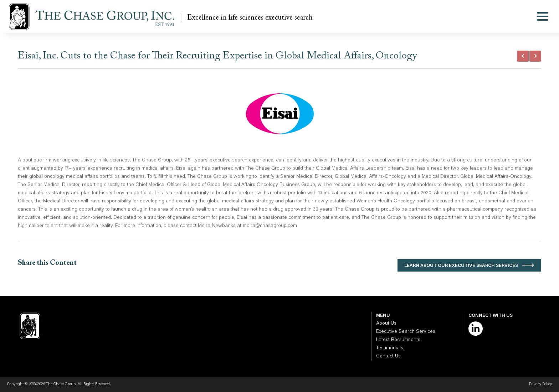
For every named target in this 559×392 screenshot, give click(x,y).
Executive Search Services (406, 332)
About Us (386, 324)
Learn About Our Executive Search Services (461, 266)
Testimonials (390, 348)
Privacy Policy (540, 384)
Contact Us (388, 356)
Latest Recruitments (398, 340)
